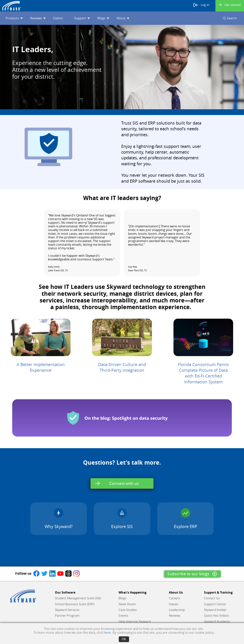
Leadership (177, 610)
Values (174, 604)
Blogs (103, 18)
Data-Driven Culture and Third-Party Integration (122, 367)
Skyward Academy (217, 621)
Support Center (215, 604)
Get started (230, 5)
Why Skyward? (59, 519)
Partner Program (67, 616)
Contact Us (212, 598)
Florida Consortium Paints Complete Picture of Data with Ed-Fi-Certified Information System (203, 373)
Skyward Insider (215, 610)
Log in (201, 5)
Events (58, 18)
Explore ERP (185, 519)
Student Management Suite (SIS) (78, 598)
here (107, 632)
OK (124, 639)
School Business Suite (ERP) (75, 604)
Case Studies (128, 610)
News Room (127, 604)
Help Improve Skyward (135, 621)
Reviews (38, 18)
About (123, 18)
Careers (175, 598)
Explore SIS (122, 519)
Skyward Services (67, 610)
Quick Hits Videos (216, 616)
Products (14, 18)
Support (82, 18)
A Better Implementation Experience (41, 367)
